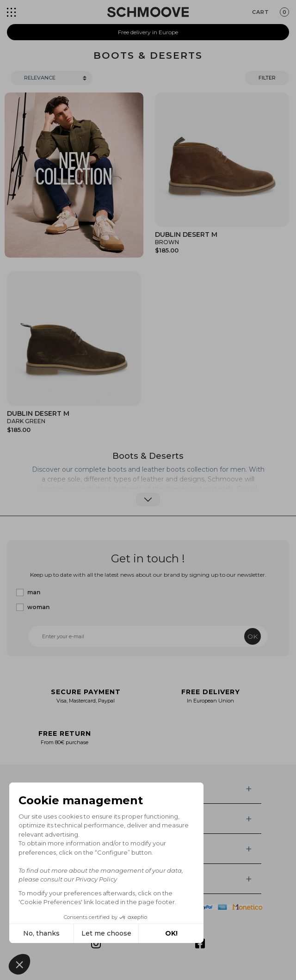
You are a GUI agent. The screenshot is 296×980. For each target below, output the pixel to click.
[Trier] (52, 78)
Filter (267, 78)
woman (38, 607)
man (34, 592)
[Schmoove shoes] (148, 12)
